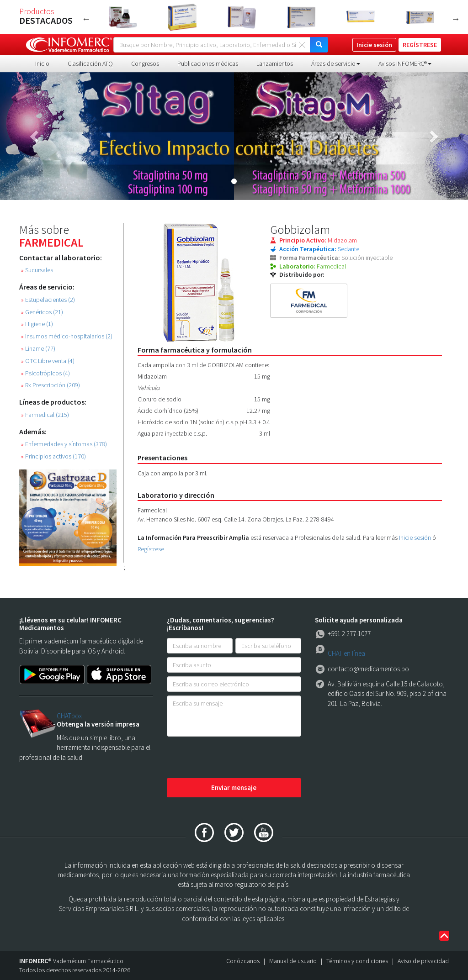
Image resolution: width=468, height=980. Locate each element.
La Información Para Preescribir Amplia (193, 537)
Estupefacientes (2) (48, 300)
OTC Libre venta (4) (48, 361)
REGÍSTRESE (420, 45)
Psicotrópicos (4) (45, 373)
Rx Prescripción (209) (51, 385)
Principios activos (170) (53, 456)
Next (456, 19)
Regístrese (151, 549)
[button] (35, 136)
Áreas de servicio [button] (336, 63)
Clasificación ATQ (90, 63)
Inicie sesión (415, 537)
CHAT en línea (346, 653)
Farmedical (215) (45, 415)
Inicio (42, 63)
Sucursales (37, 270)
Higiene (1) (37, 324)
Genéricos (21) (42, 312)
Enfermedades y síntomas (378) (64, 444)
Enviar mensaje (234, 788)
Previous (86, 19)
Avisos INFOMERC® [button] (405, 63)
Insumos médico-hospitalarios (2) (67, 336)
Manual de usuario (293, 961)
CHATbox (69, 716)
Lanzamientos (275, 63)
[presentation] (236, 758)
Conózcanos (243, 961)
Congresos (145, 63)
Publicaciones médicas (208, 63)
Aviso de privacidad (423, 961)
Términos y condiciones (357, 961)
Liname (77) (38, 349)
